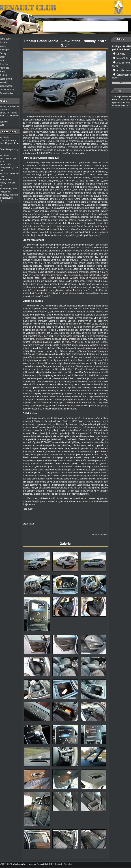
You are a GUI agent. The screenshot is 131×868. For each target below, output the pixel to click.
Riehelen (68, 864)
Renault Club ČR (44, 864)
